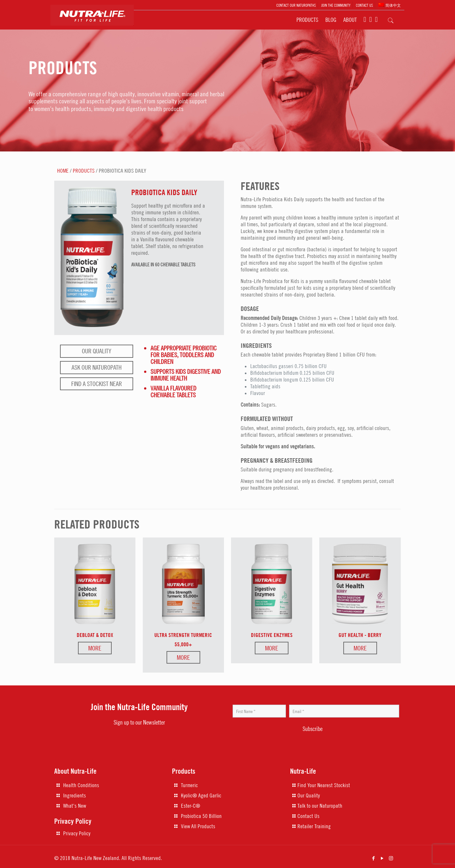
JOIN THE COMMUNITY (336, 5)
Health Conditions (81, 785)
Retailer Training (314, 826)
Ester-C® (191, 806)
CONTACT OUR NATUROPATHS (296, 5)
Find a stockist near (97, 384)
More (95, 648)
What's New (75, 806)
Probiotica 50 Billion (201, 816)
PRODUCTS (84, 171)
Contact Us (309, 816)
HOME (63, 171)
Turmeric (189, 785)
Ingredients (75, 795)
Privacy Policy (77, 833)
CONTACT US (364, 5)
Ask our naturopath (97, 367)
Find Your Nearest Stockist (324, 785)
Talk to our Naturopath (320, 806)
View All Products (198, 826)
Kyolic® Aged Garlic (201, 795)
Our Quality (97, 351)
